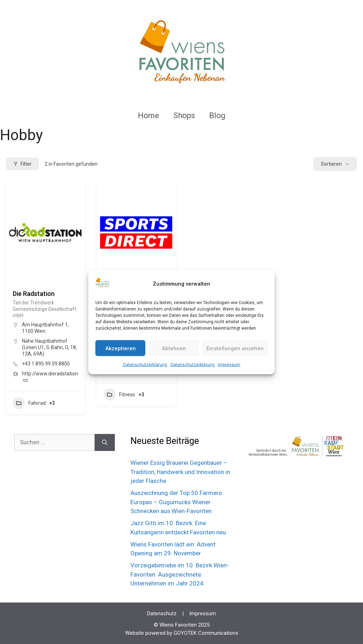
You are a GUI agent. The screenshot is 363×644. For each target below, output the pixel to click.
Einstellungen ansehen (235, 348)
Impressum (229, 365)
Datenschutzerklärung (145, 365)
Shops (184, 115)
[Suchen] (105, 442)
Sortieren (331, 164)
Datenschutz (162, 613)
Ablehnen (174, 348)
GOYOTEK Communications (206, 633)
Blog (217, 115)
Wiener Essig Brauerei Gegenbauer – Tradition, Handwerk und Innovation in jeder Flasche (180, 472)
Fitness (119, 395)
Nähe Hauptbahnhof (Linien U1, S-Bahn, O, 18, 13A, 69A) (49, 347)
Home (149, 115)
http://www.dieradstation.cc (50, 377)
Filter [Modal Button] (22, 164)
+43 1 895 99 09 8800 (46, 364)
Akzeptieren (121, 348)
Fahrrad (29, 403)
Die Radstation (34, 294)
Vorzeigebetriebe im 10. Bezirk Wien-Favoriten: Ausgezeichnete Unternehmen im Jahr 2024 (180, 574)
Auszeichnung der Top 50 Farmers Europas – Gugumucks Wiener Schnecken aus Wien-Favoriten (176, 502)
